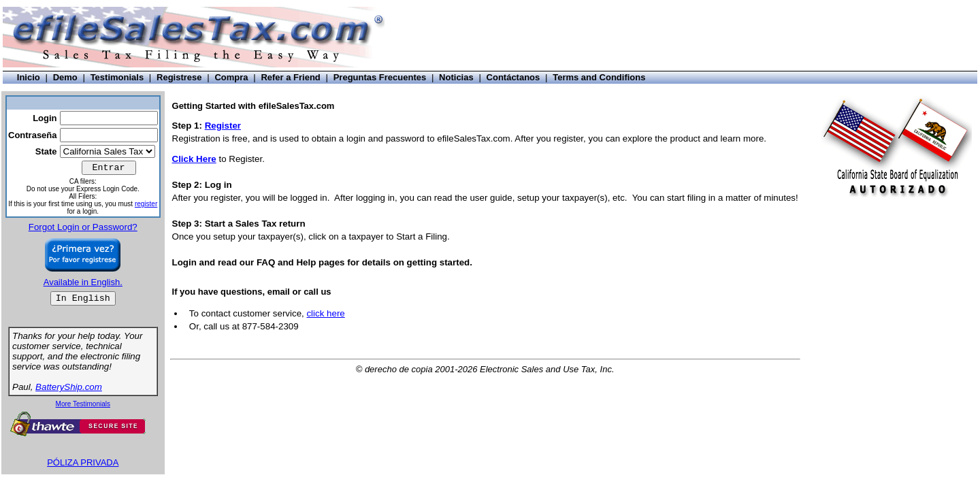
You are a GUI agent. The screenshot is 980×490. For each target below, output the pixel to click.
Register (223, 126)
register (146, 204)
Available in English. (83, 282)
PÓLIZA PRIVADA (83, 462)
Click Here (194, 159)
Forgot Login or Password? (83, 227)
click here (325, 313)
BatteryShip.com (69, 387)
